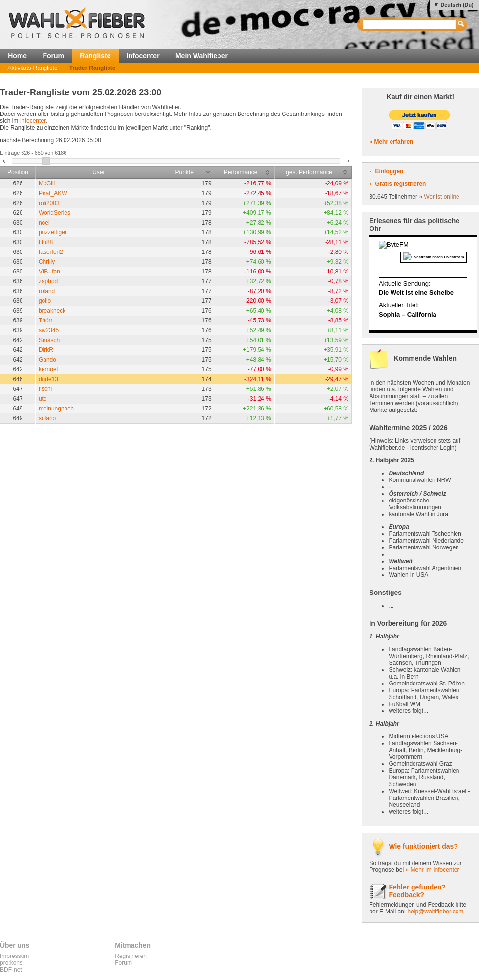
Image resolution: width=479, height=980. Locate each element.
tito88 (46, 242)
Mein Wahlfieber (202, 56)
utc (43, 399)
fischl (45, 389)
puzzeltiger (53, 232)
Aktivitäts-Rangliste (33, 68)
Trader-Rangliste (93, 68)
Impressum (14, 956)
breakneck (52, 311)
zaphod (48, 281)
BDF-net (11, 970)
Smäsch (49, 340)
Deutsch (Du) (457, 5)
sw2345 (49, 330)
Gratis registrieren (400, 184)
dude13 (48, 379)
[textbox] (410, 24)
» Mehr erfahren (391, 142)
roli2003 (49, 203)
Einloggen (389, 171)
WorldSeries (54, 213)
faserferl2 (51, 252)
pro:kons (11, 963)
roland (47, 291)
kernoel (48, 369)
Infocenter (143, 56)
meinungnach (56, 409)
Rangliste (95, 56)
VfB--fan (49, 272)
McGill (47, 183)
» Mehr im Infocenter (432, 870)
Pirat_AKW (53, 193)
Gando (47, 360)
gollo (45, 301)
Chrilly (47, 262)
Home (17, 56)
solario (47, 418)
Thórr (46, 320)
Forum (53, 56)
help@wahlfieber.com (435, 912)
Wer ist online (441, 197)
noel (44, 223)
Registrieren (131, 956)
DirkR (46, 350)
